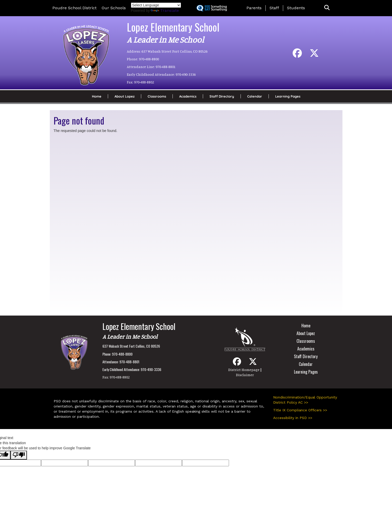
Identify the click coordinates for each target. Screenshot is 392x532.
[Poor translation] (19, 455)
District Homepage (244, 370)
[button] (327, 8)
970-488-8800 (149, 59)
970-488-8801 (166, 67)
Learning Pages (288, 96)
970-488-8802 (144, 82)
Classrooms (157, 96)
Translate (165, 10)
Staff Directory (222, 96)
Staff (274, 8)
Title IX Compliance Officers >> (300, 410)
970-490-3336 (186, 74)
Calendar (255, 96)
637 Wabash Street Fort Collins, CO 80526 (174, 51)
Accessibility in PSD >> (293, 418)
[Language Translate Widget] (156, 5)
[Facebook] (297, 55)
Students (296, 8)
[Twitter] (314, 55)
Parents (254, 8)
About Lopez (125, 96)
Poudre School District (74, 8)
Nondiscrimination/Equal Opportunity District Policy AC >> (305, 400)
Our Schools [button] (114, 8)
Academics (188, 96)
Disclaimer (245, 375)
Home (97, 96)
